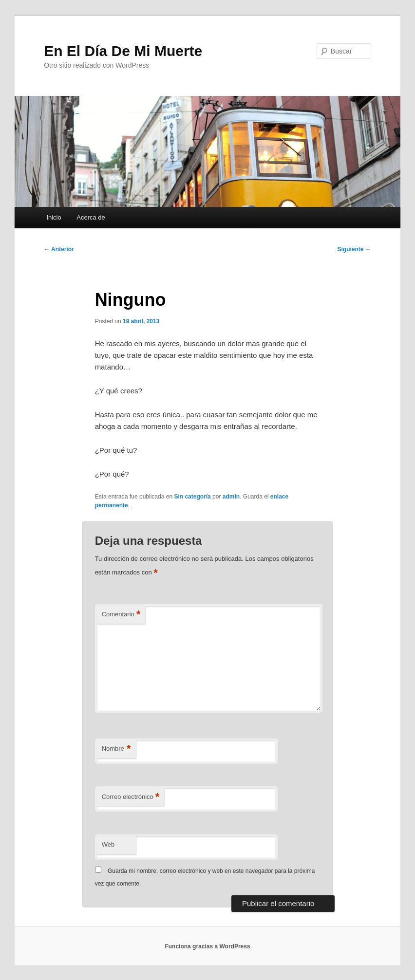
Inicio (54, 217)
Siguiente (354, 249)
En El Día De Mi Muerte (123, 51)
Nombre (116, 749)
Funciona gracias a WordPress (207, 946)
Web (108, 844)
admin (231, 497)
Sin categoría (192, 497)
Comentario (121, 615)
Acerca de (91, 217)
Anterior (59, 249)
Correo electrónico (131, 797)
